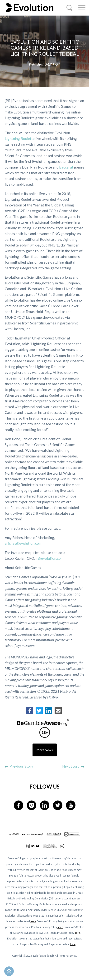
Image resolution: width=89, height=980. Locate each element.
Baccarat (66, 167)
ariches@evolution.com (23, 543)
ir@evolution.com (49, 558)
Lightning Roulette (20, 139)
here (33, 921)
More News (45, 750)
